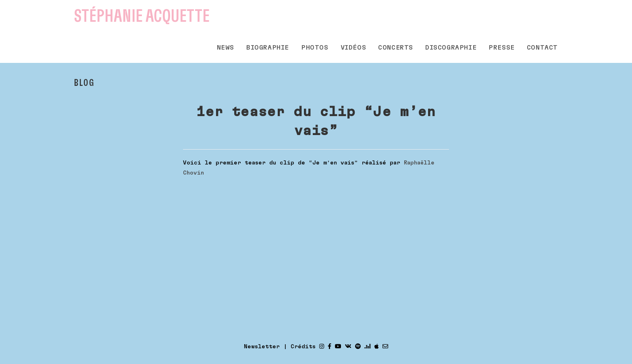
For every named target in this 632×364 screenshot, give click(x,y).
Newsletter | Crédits (280, 347)
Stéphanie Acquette (142, 16)
